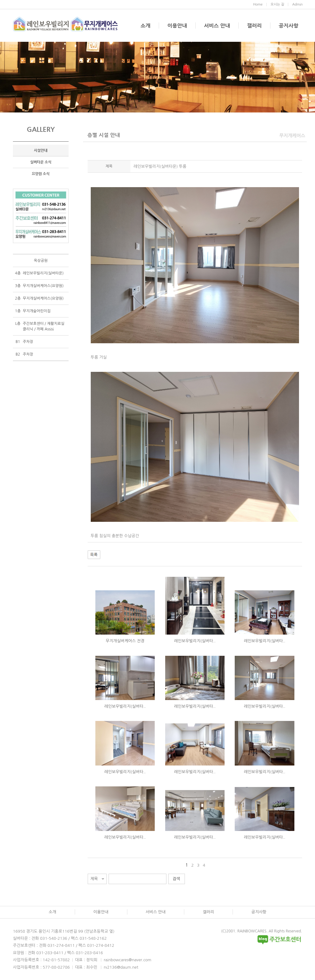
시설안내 (41, 150)
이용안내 (177, 26)
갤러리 (254, 26)
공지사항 (289, 26)
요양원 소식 (41, 174)
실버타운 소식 (41, 162)
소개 (146, 26)
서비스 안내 (217, 26)
